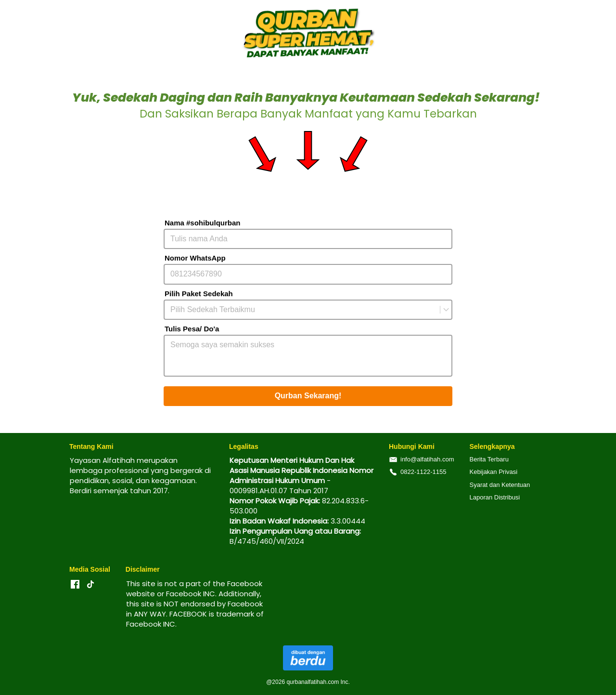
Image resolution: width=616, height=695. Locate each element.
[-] (75, 585)
